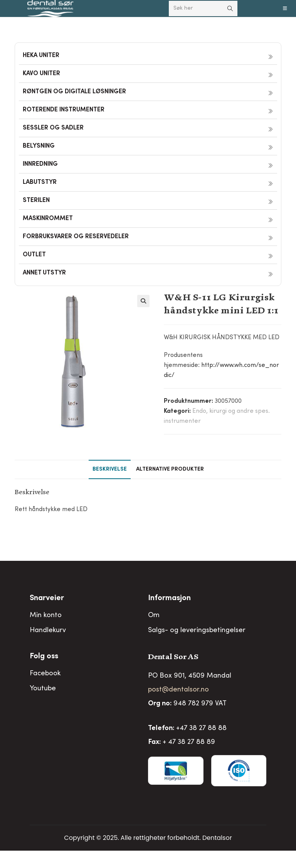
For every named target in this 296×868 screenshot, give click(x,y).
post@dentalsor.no (178, 690)
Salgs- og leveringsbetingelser (197, 631)
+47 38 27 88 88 (201, 728)
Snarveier (47, 599)
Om (154, 616)
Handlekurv (48, 631)
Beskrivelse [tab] (110, 469)
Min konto (46, 616)
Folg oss (44, 657)
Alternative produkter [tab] (170, 469)
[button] (143, 301)
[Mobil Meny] (285, 8)
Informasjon (169, 599)
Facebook (45, 674)
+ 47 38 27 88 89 (189, 742)
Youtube (43, 689)
